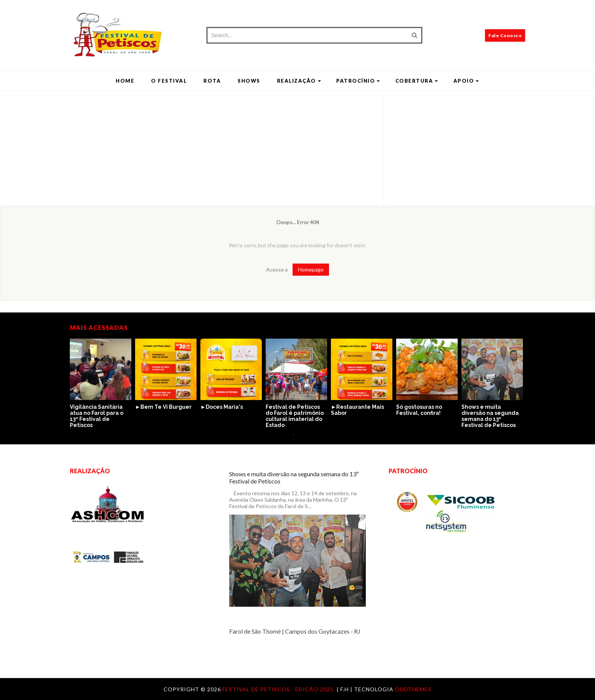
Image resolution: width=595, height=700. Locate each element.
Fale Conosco (505, 35)
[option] (102, 384)
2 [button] (301, 439)
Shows (249, 81)
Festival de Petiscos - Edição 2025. (279, 689)
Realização (299, 81)
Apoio (466, 81)
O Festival (169, 81)
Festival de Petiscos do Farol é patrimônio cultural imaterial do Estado (295, 416)
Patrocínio (358, 81)
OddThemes (413, 689)
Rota (212, 81)
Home (125, 81)
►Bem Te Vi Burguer (163, 407)
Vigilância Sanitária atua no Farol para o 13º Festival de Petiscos (97, 416)
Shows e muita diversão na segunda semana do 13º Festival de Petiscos (490, 416)
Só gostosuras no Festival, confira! (419, 410)
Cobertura (417, 81)
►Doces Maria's (222, 407)
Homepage (311, 269)
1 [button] (294, 439)
